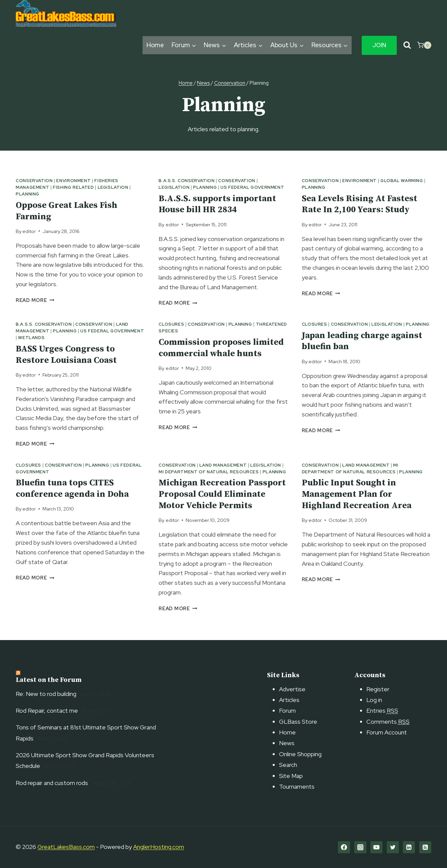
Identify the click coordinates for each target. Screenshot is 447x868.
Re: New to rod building (46, 694)
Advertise (292, 689)
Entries (382, 711)
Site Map (291, 776)
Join (379, 45)
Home (155, 45)
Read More (35, 300)
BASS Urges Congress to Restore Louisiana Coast (66, 355)
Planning (28, 194)
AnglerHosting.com (159, 847)
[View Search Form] (407, 45)
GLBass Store (298, 722)
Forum (287, 711)
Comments (388, 722)
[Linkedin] (409, 847)
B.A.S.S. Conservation (187, 181)
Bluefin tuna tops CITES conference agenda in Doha (72, 489)
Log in (374, 700)
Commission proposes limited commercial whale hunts (221, 348)
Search (288, 765)
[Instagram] (360, 847)
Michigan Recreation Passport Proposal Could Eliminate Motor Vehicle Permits (222, 494)
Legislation (113, 187)
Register (378, 689)
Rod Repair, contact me (47, 711)
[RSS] (425, 847)
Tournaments (297, 786)
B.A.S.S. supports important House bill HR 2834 (217, 204)
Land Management (223, 465)
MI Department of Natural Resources (209, 472)
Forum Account (387, 732)
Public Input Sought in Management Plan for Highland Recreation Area (357, 494)
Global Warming (402, 181)
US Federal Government (252, 187)
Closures (171, 324)
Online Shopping (300, 754)
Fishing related (73, 187)
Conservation (34, 181)
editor (29, 231)
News (287, 743)
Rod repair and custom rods (52, 783)
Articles (289, 700)
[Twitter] (393, 847)
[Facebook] (344, 847)
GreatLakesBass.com (66, 847)
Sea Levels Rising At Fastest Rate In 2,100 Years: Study (360, 204)
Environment (73, 181)
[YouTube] (376, 847)
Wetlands (31, 338)
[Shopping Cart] (424, 45)
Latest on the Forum (49, 680)
